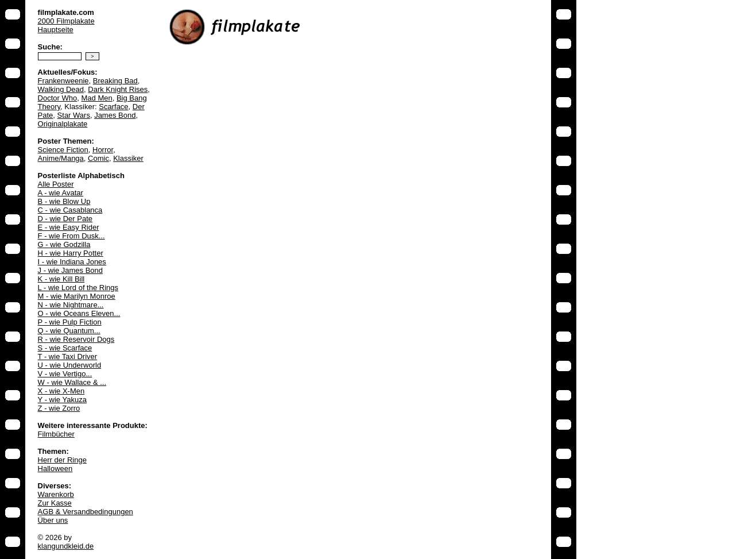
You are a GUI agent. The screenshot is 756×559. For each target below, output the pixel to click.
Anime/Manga (61, 158)
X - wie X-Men (61, 391)
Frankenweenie (63, 81)
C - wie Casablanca (70, 210)
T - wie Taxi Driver (68, 356)
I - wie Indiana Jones (72, 262)
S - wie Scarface (65, 348)
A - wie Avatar (61, 193)
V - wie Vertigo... (65, 374)
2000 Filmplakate (66, 21)
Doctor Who (58, 98)
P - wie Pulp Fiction (70, 322)
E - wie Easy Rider (69, 227)
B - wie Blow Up (64, 201)
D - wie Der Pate (65, 219)
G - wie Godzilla (64, 244)
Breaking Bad (115, 81)
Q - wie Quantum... (69, 331)
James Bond (115, 115)
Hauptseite (56, 30)
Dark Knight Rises (118, 89)
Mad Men (96, 98)
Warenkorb (56, 494)
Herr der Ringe (62, 460)
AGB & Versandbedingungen (86, 512)
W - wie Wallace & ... (72, 382)
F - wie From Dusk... (71, 236)
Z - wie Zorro (59, 408)
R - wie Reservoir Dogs (76, 339)
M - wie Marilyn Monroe (77, 296)
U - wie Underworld (70, 365)
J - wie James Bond (70, 270)
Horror (103, 150)
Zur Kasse (55, 503)
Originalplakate (63, 124)
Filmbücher (56, 434)
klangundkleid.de (66, 546)
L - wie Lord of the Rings (78, 288)
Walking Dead (61, 89)
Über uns (53, 520)
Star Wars (74, 115)
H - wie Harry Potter (71, 253)
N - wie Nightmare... (71, 305)
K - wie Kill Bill (61, 279)
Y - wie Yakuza (62, 400)
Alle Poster (56, 184)
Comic (98, 158)
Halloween (55, 469)
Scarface (113, 107)
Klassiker (128, 158)
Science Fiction (63, 150)
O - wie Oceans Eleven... (79, 313)
